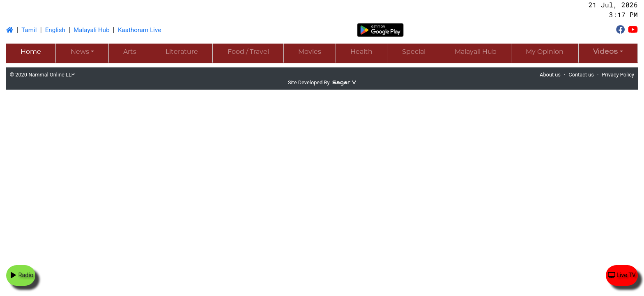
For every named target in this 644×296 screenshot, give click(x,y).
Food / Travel (248, 52)
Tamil (29, 30)
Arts (130, 52)
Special (414, 52)
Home (31, 52)
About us (550, 75)
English (55, 30)
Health (361, 52)
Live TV (622, 275)
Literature (182, 52)
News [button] (80, 52)
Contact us (581, 75)
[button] (608, 53)
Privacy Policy (618, 75)
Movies (310, 52)
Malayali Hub (92, 30)
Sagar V (344, 82)
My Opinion (545, 52)
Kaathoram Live (139, 30)
